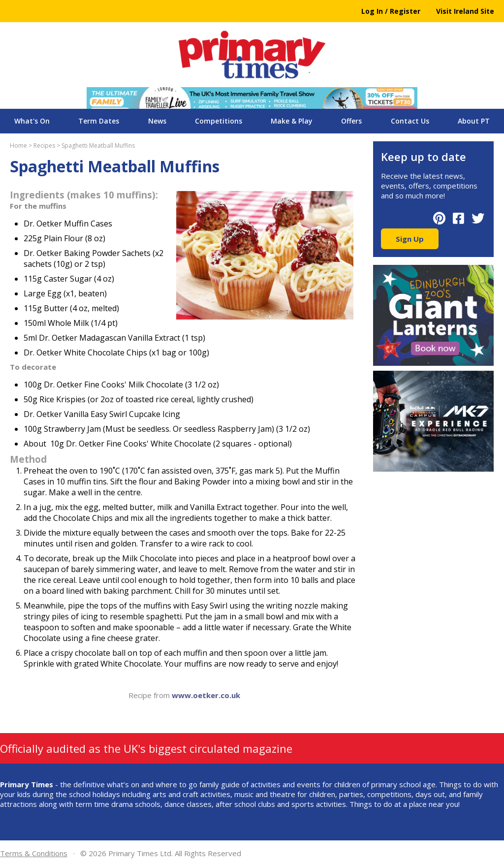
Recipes (44, 145)
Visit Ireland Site (465, 11)
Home (18, 145)
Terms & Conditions (34, 853)
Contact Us (410, 121)
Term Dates (99, 121)
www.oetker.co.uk (206, 695)
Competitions (219, 121)
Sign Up (410, 239)
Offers (351, 121)
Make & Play (292, 121)
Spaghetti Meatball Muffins (98, 145)
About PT (474, 121)
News (157, 121)
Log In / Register (391, 11)
